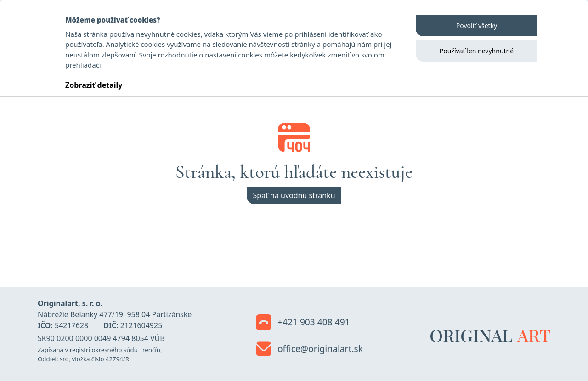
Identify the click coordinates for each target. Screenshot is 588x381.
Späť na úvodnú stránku (294, 195)
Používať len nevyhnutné (477, 51)
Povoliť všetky (477, 26)
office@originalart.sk (309, 349)
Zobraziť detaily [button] (94, 85)
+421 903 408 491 (303, 323)
